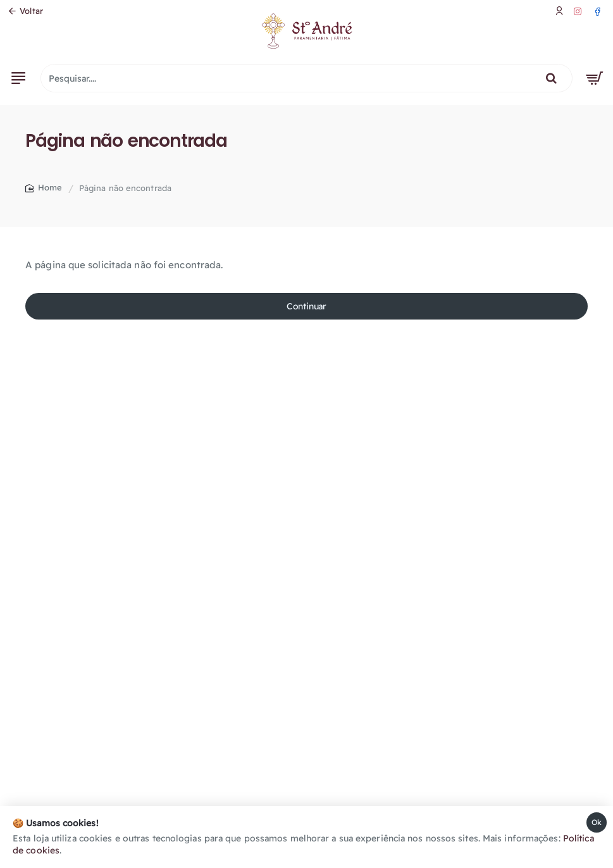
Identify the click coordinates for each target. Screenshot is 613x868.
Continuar (306, 306)
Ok (597, 822)
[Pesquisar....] (551, 78)
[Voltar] (25, 11)
